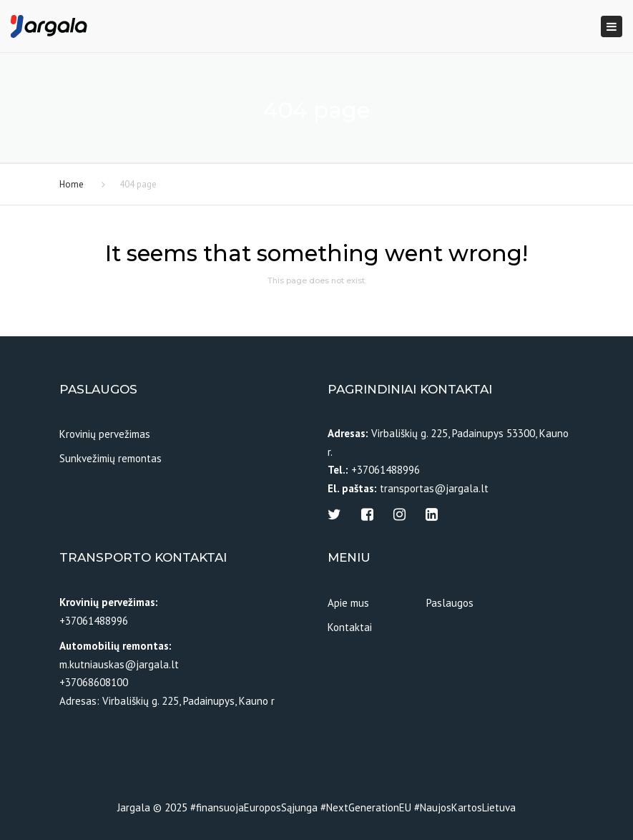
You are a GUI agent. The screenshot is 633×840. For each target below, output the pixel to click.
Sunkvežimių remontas (111, 458)
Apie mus (348, 603)
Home (72, 184)
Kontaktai (350, 627)
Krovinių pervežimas (105, 434)
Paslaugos (450, 603)
